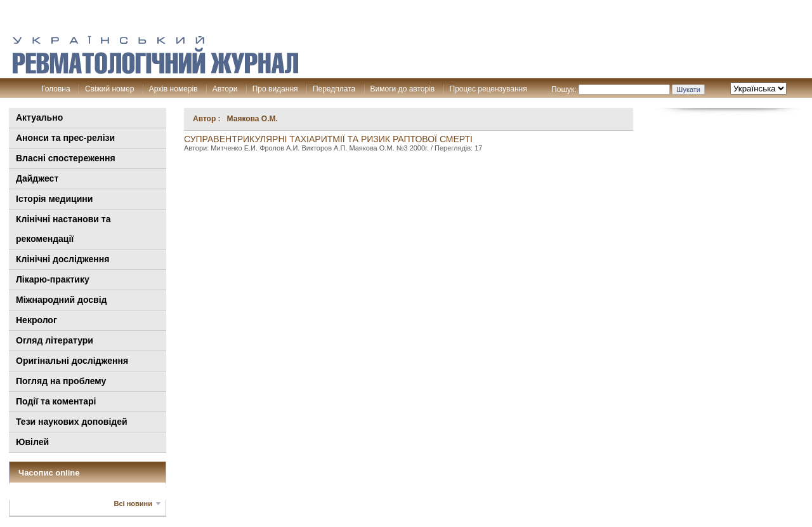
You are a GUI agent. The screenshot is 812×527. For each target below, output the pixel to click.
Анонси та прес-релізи (65, 138)
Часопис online (49, 473)
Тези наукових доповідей (72, 422)
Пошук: (564, 90)
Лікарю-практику (53, 279)
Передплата (334, 89)
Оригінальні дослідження (72, 361)
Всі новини (133, 504)
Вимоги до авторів (403, 89)
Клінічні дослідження (62, 259)
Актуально (39, 117)
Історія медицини (54, 199)
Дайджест (37, 178)
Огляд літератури (55, 340)
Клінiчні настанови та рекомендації (63, 229)
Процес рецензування (488, 89)
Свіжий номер (109, 89)
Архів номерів (174, 89)
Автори (225, 89)
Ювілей (32, 442)
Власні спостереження (66, 158)
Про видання (275, 89)
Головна (56, 89)
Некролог (36, 320)
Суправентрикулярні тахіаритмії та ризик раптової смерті (328, 139)
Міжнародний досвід (62, 300)
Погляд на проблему (61, 381)
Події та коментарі (56, 401)
